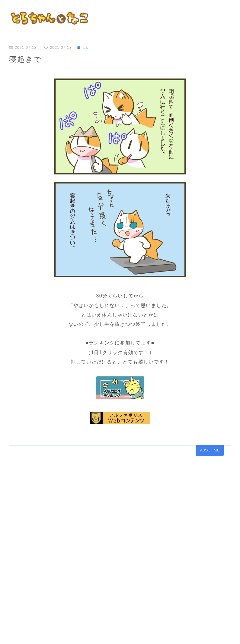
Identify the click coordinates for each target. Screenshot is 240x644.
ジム (84, 48)
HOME (16, 625)
